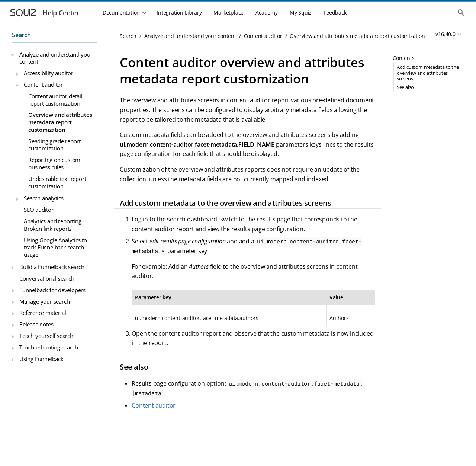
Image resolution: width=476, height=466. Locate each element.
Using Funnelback (41, 359)
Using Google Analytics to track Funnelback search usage (55, 247)
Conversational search (47, 278)
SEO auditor (39, 210)
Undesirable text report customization (57, 182)
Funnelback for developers (52, 290)
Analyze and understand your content (56, 58)
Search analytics (44, 198)
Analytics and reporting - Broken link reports (54, 225)
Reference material (43, 313)
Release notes (36, 324)
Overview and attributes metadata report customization (60, 122)
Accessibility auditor (49, 73)
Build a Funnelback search (52, 267)
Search (21, 35)
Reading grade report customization (54, 145)
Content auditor (43, 84)
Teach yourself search (46, 336)
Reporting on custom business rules (54, 163)
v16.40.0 (445, 34)
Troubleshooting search (49, 347)
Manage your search (44, 301)
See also (405, 87)
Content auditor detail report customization (55, 100)
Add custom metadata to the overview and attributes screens (428, 73)
